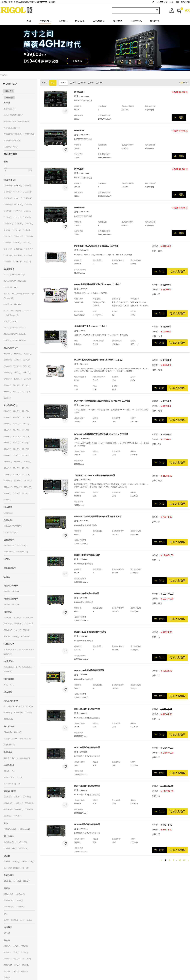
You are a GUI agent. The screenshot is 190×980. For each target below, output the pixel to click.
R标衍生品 (136, 21)
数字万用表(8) (29, 134)
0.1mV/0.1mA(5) (10, 848)
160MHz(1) (19, 803)
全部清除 (10, 98)
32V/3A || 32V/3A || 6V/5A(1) (15, 340)
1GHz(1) (18, 630)
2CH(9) (7, 771)
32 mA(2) (7, 424)
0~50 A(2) (17, 243)
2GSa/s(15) (18, 713)
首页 (29, 21)
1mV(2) (7, 604)
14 (180, 860)
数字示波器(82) (10, 109)
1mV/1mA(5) (9, 842)
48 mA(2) (16, 443)
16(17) (6, 758)
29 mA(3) (16, 424)
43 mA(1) (26, 443)
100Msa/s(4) (9, 894)
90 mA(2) (7, 493)
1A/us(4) (7, 933)
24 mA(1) (7, 436)
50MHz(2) (29, 810)
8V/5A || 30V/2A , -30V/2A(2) (15, 281)
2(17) (12, 685)
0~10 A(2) (8, 262)
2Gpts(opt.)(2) (9, 745)
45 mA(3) (16, 430)
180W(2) (7, 959)
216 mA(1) (26, 424)
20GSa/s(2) (8, 719)
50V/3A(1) (18, 304)
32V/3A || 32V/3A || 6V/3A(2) (15, 328)
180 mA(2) (17, 436)
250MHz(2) (8, 810)
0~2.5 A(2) (17, 230)
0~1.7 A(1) (8, 236)
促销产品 (155, 21)
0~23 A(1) (17, 192)
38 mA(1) (7, 449)
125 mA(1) (28, 462)
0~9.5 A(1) (19, 224)
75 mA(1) (26, 468)
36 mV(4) (7, 366)
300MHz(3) (19, 624)
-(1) (19, 784)
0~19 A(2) (17, 217)
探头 (73, 83)
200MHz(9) (8, 624)
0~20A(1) (27, 262)
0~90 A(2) (29, 205)
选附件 (82, 83)
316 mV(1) (27, 366)
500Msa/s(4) (9, 900)
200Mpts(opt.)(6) (25, 739)
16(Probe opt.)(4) (23, 758)
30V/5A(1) (8, 304)
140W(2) (7, 946)
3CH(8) (31, 862)
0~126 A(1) (19, 205)
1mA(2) (7, 591)
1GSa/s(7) (29, 713)
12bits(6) (27, 881)
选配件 (62, 21)
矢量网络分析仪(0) (11, 147)
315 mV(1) (18, 354)
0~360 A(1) (27, 192)
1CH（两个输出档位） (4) (14, 868)
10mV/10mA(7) (21, 545)
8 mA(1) (16, 455)
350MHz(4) (29, 624)
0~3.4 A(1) (8, 249)
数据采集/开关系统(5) (12, 140)
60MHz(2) (27, 797)
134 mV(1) (18, 379)
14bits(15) (8, 881)
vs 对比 (179, 117)
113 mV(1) (27, 373)
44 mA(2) (26, 430)
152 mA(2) (18, 462)
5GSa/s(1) (30, 706)
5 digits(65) (8, 513)
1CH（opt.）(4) (10, 784)
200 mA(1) (18, 487)
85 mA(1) (16, 468)
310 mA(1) (28, 481)
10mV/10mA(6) (21, 842)
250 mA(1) (8, 487)
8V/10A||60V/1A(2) (11, 287)
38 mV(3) (7, 385)
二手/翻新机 (99, 21)
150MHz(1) (25, 637)
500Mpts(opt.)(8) (10, 739)
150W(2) (16, 952)
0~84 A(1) (18, 198)
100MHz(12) (28, 618)
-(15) (13, 758)
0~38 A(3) (28, 211)
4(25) (6, 685)
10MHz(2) (8, 816)
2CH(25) (16, 862)
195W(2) (24, 946)
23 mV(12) (17, 366)
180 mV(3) (8, 360)
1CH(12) (7, 862)
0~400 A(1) (18, 249)
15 (184, 860)
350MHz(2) (19, 810)
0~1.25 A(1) (18, 236)
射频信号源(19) (23, 121)
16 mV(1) (16, 392)
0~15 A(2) (27, 217)
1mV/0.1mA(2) (22, 552)
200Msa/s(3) (20, 894)
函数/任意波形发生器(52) (13, 115)
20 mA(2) (16, 411)
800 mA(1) (8, 481)
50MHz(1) (8, 618)
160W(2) (16, 946)
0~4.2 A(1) (27, 243)
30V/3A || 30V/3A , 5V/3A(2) (15, 275)
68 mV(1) (18, 373)
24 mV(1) (16, 385)
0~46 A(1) (28, 198)
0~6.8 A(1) (29, 255)
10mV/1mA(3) (9, 552)
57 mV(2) (28, 379)
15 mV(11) (8, 373)
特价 (99, 83)
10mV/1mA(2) (24, 848)
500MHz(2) (8, 630)
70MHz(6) (17, 618)
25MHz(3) (8, 797)
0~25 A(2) (8, 217)
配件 (91, 83)
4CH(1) (24, 862)
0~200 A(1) (29, 236)
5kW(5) (17, 965)
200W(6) (7, 952)
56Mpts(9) (18, 732)
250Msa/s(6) (9, 907)
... (176, 860)
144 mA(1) (17, 417)
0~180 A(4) (8, 186)
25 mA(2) (16, 474)
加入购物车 (177, 272)
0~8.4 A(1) (18, 255)
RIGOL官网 (186, 2)
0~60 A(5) (18, 186)
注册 (177, 2)
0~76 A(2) (8, 243)
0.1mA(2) (15, 591)
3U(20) (7, 920)
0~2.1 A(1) (27, 230)
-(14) (13, 771)
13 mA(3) (7, 455)
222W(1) (7, 978)
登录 (171, 2)
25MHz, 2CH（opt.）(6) (13, 777)
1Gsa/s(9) (19, 900)
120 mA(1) (27, 436)
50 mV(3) (27, 360)
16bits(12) (17, 881)
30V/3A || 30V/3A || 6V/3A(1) (15, 334)
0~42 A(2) (28, 186)
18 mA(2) (26, 449)
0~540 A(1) (8, 205)
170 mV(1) (8, 379)
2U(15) (30, 920)
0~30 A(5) (8, 192)
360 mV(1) (8, 354)
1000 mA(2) (27, 474)
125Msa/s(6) (20, 907)
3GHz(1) (7, 637)
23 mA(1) (16, 449)
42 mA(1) (26, 493)
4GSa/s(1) (8, 713)
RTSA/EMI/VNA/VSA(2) (13, 526)
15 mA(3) (7, 417)
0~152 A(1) (8, 255)
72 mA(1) (7, 411)
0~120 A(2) (8, 198)
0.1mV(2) (15, 604)
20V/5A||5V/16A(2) (11, 321)
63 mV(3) (18, 360)
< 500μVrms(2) (24, 829)
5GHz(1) (16, 637)
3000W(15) (8, 965)
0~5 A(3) (7, 230)
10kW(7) (25, 965)
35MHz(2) (17, 816)
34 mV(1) (7, 392)
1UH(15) (14, 920)
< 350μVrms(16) (10, 829)
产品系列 (44, 21)
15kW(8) (7, 971)
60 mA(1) (7, 430)
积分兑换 (118, 21)
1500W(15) (26, 959)
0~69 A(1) (8, 211)
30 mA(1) (7, 500)
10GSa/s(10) (9, 706)
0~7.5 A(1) (29, 224)
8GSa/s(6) (20, 706)
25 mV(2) (7, 398)
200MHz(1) (29, 803)
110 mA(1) (28, 487)
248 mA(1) (8, 462)
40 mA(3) (27, 417)
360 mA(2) (25, 455)
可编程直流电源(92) (11, 128)
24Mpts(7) (8, 732)
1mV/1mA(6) (9, 545)
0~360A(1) (17, 262)
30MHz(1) (17, 797)
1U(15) (22, 920)
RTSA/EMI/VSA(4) (11, 532)
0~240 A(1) (29, 249)
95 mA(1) (7, 468)
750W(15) (16, 959)
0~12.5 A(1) (8, 224)
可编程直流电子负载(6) (13, 134)
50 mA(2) (16, 493)
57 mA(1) (7, 474)
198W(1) (24, 971)
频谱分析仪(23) (10, 121)
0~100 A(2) (18, 211)
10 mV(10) (26, 392)
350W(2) (24, 952)
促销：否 (9, 91)
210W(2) (16, 971)
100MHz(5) (8, 803)
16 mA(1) (26, 411)
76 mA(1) (7, 443)
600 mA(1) (18, 481)
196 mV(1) (28, 354)
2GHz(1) (26, 630)
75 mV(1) (26, 385)
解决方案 (80, 21)
